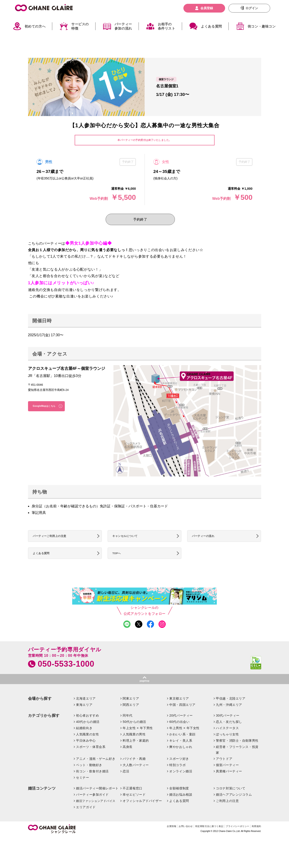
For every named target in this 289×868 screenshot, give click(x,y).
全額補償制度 (179, 799)
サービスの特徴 (80, 26)
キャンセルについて (128, 540)
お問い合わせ (164, 838)
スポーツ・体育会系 (91, 758)
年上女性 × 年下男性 (138, 739)
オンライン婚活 (181, 782)
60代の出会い (179, 732)
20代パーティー (181, 726)
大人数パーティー (136, 776)
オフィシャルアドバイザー (142, 812)
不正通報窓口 (132, 799)
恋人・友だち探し (229, 732)
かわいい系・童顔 (182, 745)
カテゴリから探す (44, 726)
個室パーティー (227, 776)
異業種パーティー (229, 782)
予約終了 (140, 221)
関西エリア (131, 715)
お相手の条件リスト (167, 26)
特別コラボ (177, 776)
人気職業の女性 (87, 745)
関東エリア (131, 709)
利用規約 (255, 838)
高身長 (128, 758)
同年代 (128, 726)
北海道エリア (86, 709)
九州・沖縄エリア (229, 715)
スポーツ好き (179, 770)
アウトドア (224, 770)
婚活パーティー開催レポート (97, 799)
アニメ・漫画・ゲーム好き (96, 770)
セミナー (83, 788)
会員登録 (207, 8)
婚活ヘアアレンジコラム (234, 805)
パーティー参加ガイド (92, 805)
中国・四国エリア (182, 715)
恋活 (126, 782)
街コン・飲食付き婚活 (92, 782)
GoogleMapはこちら (48, 410)
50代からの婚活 (134, 732)
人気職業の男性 (134, 745)
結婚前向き (84, 739)
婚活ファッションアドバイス (96, 812)
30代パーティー (228, 726)
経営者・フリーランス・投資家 (237, 760)
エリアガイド (86, 818)
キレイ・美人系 (181, 751)
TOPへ (119, 560)
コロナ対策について (231, 799)
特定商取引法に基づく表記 (194, 838)
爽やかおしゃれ (181, 758)
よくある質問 (211, 26)
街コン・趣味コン (262, 26)
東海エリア (84, 715)
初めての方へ (35, 26)
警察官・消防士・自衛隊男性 (237, 751)
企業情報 (146, 838)
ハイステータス (227, 739)
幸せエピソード (134, 805)
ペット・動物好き (89, 776)
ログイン (252, 8)
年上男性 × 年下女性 (184, 739)
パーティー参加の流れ (123, 26)
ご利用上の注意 (227, 812)
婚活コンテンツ (42, 799)
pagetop (144, 691)
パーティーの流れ (206, 540)
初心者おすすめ (87, 726)
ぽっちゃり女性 (227, 745)
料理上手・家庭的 (136, 751)
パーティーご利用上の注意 (53, 540)
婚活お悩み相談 (181, 805)
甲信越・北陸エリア (231, 709)
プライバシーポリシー (231, 838)
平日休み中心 (86, 751)
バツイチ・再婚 (134, 770)
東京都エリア (179, 709)
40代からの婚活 (88, 732)
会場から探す (40, 710)
